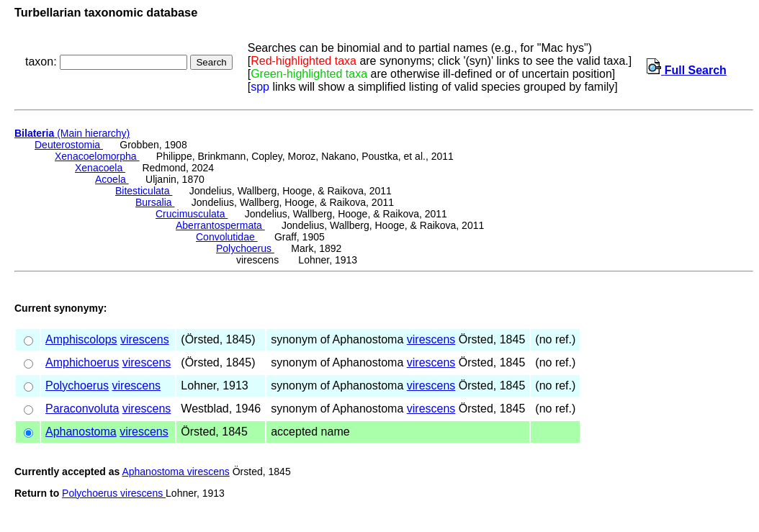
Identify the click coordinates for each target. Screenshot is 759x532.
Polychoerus (245, 248)
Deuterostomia (69, 145)
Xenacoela (100, 168)
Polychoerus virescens (114, 493)
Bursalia (155, 202)
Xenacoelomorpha (97, 156)
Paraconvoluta (82, 409)
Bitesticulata (144, 191)
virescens (145, 339)
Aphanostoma (81, 432)
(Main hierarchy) (72, 133)
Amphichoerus (82, 362)
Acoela (112, 179)
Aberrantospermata (220, 225)
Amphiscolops (81, 339)
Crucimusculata (192, 214)
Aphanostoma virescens (175, 472)
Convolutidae (227, 237)
